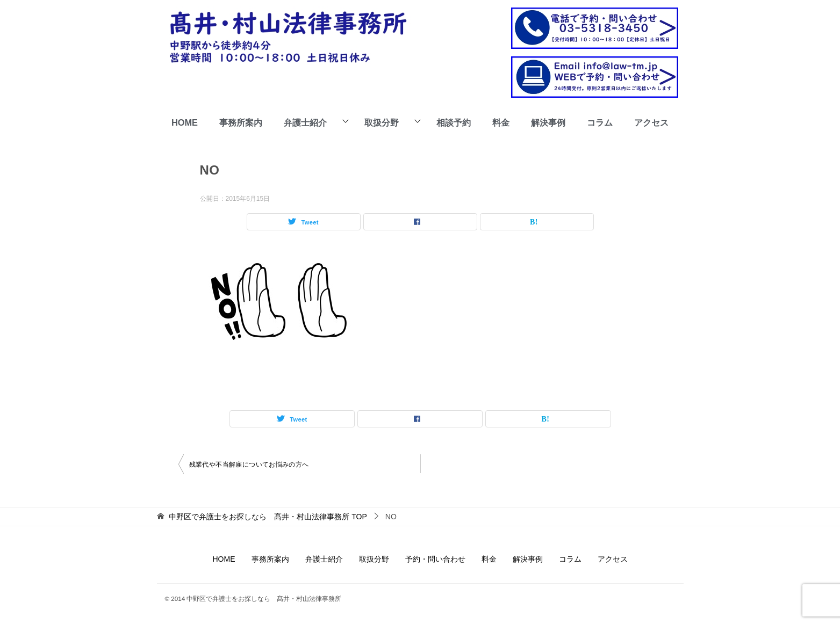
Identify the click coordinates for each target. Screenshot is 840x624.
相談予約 (454, 122)
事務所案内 (241, 122)
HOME (185, 122)
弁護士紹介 (305, 122)
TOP (268, 517)
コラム (600, 122)
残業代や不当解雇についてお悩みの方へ (249, 465)
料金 (501, 122)
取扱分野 (382, 122)
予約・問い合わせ (435, 559)
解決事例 (548, 122)
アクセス (651, 122)
